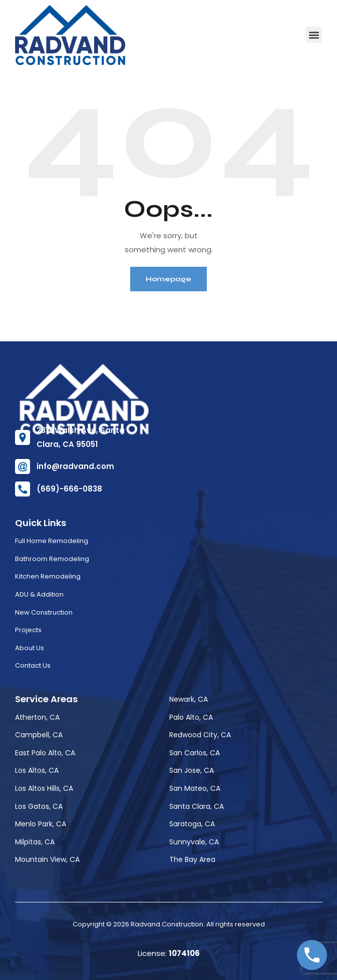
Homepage (168, 279)
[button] (314, 35)
